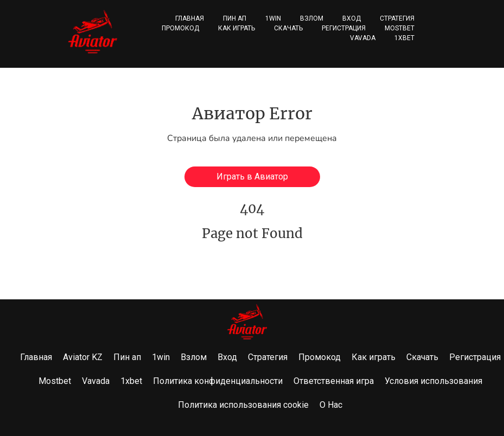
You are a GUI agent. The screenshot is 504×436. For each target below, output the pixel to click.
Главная (190, 18)
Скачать (288, 28)
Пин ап (235, 18)
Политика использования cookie (243, 405)
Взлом (312, 18)
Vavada (363, 38)
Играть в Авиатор (252, 177)
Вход (352, 18)
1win (273, 18)
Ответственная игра (334, 381)
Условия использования (433, 381)
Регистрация (344, 28)
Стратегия (397, 18)
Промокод (180, 28)
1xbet (404, 38)
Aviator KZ (83, 357)
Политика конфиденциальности (218, 381)
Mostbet (400, 28)
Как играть (237, 28)
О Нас (331, 405)
